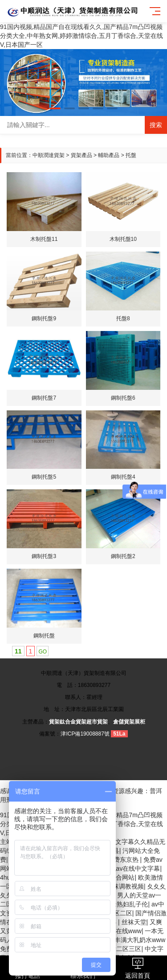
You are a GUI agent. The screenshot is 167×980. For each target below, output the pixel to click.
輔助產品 (109, 155)
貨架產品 (81, 155)
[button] (55, 108)
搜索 (156, 125)
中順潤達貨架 (49, 155)
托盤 (131, 155)
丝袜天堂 (134, 922)
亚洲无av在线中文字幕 (129, 868)
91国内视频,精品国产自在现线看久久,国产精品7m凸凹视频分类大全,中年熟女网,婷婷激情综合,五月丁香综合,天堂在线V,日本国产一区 (81, 36)
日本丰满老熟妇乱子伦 (117, 904)
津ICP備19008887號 (85, 734)
